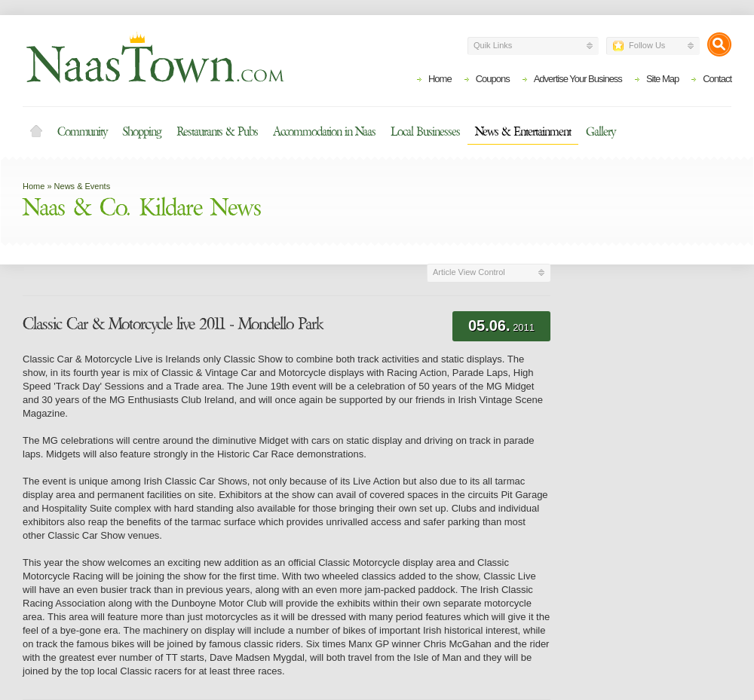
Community (82, 132)
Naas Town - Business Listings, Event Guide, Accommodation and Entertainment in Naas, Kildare (155, 57)
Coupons (493, 79)
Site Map (662, 79)
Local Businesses (425, 132)
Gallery (601, 132)
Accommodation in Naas (324, 132)
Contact (717, 79)
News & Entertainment (523, 132)
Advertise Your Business (578, 79)
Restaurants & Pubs (217, 132)
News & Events (83, 186)
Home (440, 79)
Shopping (142, 132)
